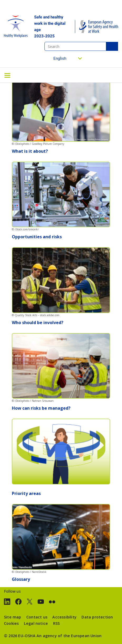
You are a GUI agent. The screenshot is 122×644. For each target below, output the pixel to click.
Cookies (11, 623)
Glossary (21, 579)
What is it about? (30, 151)
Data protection (97, 617)
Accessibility (64, 617)
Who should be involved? (38, 323)
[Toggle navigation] (7, 75)
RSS (57, 623)
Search (112, 46)
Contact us (37, 617)
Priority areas (26, 493)
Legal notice (36, 623)
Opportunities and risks (37, 237)
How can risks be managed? (41, 408)
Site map (13, 617)
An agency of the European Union (69, 636)
